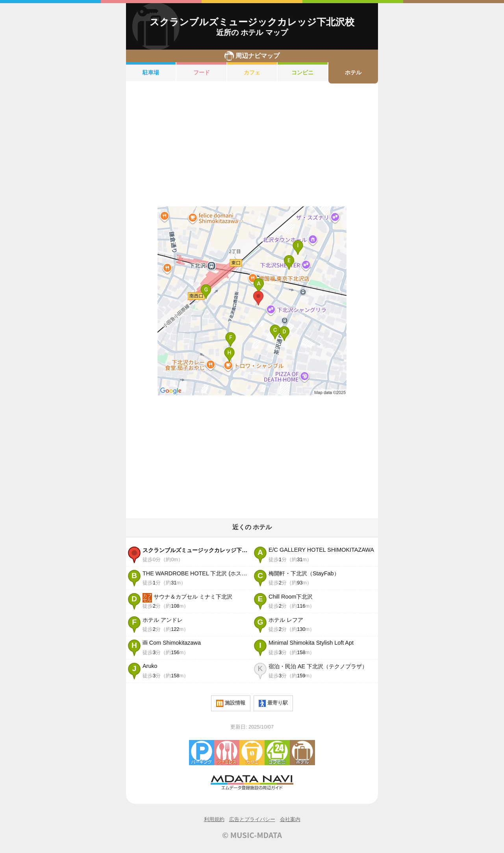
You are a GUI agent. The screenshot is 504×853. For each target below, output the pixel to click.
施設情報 (231, 703)
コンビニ (302, 72)
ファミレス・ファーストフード (227, 753)
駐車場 (151, 72)
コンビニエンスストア (277, 753)
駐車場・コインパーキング (202, 753)
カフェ (252, 72)
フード (202, 72)
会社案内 (290, 819)
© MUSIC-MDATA (252, 835)
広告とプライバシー (252, 819)
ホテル (353, 72)
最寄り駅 (273, 703)
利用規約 (214, 819)
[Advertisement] (252, 145)
